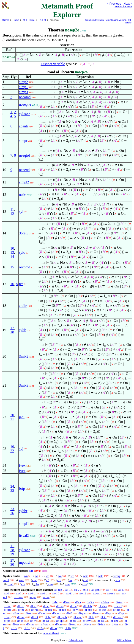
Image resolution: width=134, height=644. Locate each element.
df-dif (117, 610)
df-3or (91, 602)
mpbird (24, 562)
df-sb (46, 606)
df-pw (82, 613)
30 (12, 564)
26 (12, 513)
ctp (59, 580)
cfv (23, 584)
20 (12, 415)
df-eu (73, 606)
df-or (78, 602)
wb (47, 576)
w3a (101, 576)
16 (12, 284)
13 (12, 252)
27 (12, 560)
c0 (48, 580)
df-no (54, 628)
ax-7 (19, 593)
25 (12, 491)
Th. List (42, 20)
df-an (66, 602)
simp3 (23, 92)
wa (60, 576)
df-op (7, 617)
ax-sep (111, 593)
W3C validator (124, 640)
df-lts (68, 628)
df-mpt (78, 617)
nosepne (25, 104)
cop (71, 580)
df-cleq (103, 606)
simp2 (23, 82)
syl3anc (25, 114)
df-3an (105, 602)
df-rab (62, 610)
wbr (118, 580)
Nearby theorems (123, 7)
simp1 (23, 87)
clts (85, 584)
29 (12, 554)
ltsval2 (24, 536)
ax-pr (33, 597)
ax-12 (83, 593)
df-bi (55, 602)
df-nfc (8, 610)
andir (23, 306)
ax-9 (43, 593)
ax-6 (7, 593)
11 (12, 210)
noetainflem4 (51, 633)
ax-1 (68, 590)
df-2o (40, 628)
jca (21, 284)
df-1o (27, 628)
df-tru (119, 602)
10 (12, 248)
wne (22, 580)
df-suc (72, 624)
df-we (46, 621)
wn (26, 576)
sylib (23, 330)
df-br (48, 617)
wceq (116, 576)
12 (12, 214)
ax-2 (77, 590)
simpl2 (24, 182)
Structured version (94, 20)
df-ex (21, 606)
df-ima (30, 624)
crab (35, 580)
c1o (37, 584)
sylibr (23, 511)
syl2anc (25, 550)
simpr (23, 141)
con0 (10, 584)
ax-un (46, 597)
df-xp (59, 621)
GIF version (129, 21)
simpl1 (24, 524)
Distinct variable (53, 64)
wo (72, 576)
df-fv (14, 628)
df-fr (33, 621)
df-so (20, 621)
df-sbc (88, 610)
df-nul (56, 613)
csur (68, 584)
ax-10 (56, 593)
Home (16, 20)
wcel (6, 580)
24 (12, 486)
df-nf (33, 606)
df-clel (118, 606)
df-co (101, 621)
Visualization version (116, 20)
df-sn (96, 613)
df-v (75, 610)
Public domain (76, 640)
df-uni (21, 617)
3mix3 (24, 385)
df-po (7, 621)
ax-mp (58, 590)
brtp (22, 488)
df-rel (73, 621)
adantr (24, 126)
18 (12, 332)
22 (12, 451)
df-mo (60, 606)
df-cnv (87, 621)
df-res (16, 624)
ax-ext (97, 593)
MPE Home (29, 20)
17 (12, 328)
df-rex (48, 610)
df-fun (101, 624)
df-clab (88, 606)
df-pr (108, 613)
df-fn (115, 624)
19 (12, 447)
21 (12, 419)
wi (37, 576)
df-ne (21, 610)
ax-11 (69, 593)
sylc (22, 252)
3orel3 (24, 233)
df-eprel (118, 617)
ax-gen (95, 590)
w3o (85, 576)
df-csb (103, 610)
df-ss (29, 613)
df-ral (34, 610)
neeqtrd (25, 155)
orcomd (25, 267)
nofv (22, 195)
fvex (22, 465)
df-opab (62, 617)
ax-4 (109, 590)
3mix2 (24, 356)
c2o (51, 584)
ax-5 (121, 590)
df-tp (121, 613)
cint (86, 580)
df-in (16, 613)
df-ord (45, 624)
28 (12, 550)
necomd (25, 97)
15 (12, 267)
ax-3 (85, 590)
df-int (35, 617)
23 (12, 509)
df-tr (91, 617)
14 (12, 257)
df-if (69, 613)
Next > (128, 4)
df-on (58, 624)
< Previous (114, 4)
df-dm (114, 621)
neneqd (24, 170)
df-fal (7, 606)
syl (21, 212)
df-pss (42, 613)
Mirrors (5, 20)
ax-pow (18, 597)
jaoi (22, 417)
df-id (103, 617)
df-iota (87, 624)
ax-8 (31, 593)
